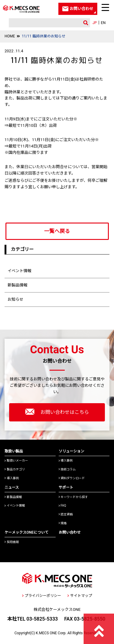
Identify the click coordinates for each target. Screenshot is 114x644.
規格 (63, 523)
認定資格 (66, 514)
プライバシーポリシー (42, 596)
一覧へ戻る (57, 231)
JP (95, 23)
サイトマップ (80, 596)
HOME (10, 36)
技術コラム (67, 469)
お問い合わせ (70, 532)
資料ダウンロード (72, 478)
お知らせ (16, 299)
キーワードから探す (73, 497)
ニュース (12, 487)
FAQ (62, 506)
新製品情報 (17, 285)
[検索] (44, 23)
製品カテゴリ (15, 469)
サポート (66, 487)
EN (103, 23)
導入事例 (12, 478)
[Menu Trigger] (105, 7)
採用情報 (12, 542)
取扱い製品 (14, 451)
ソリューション (71, 451)
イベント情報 (19, 271)
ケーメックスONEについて (26, 532)
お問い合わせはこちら (57, 412)
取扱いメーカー (16, 460)
